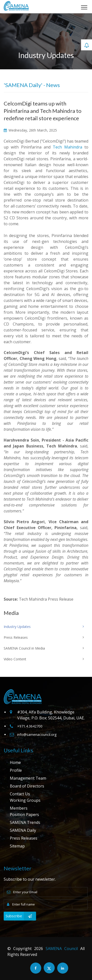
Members (19, 808)
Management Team (28, 778)
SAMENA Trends (25, 822)
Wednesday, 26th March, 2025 (30, 130)
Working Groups (25, 800)
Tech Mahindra (67, 147)
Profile (16, 770)
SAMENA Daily (23, 830)
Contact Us (20, 794)
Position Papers (24, 815)
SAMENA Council (62, 949)
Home (15, 762)
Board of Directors (27, 786)
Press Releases (24, 838)
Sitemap (17, 846)
